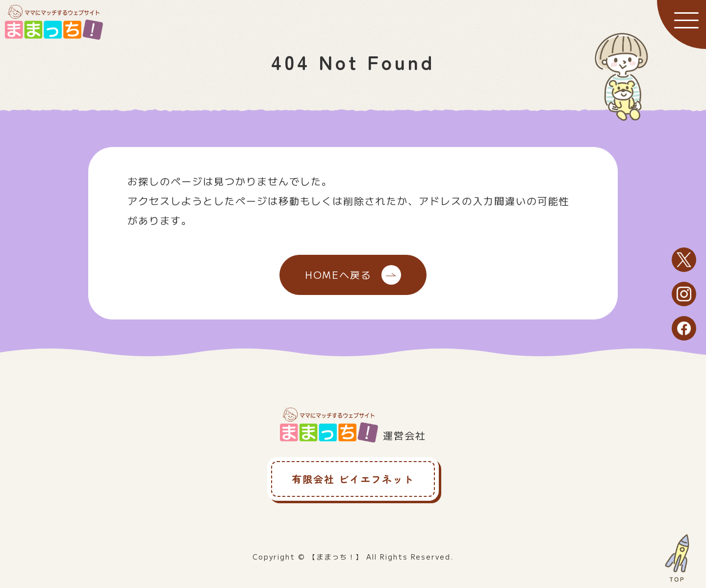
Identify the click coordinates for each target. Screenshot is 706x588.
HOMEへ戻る (353, 275)
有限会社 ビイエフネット (353, 479)
